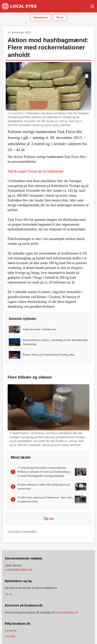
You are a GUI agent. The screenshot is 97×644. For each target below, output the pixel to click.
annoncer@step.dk (67, 612)
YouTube (10, 636)
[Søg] (92, 6)
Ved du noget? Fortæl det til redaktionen (35, 171)
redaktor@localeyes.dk (18, 570)
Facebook (11, 631)
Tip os (60, 17)
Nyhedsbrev (41, 18)
